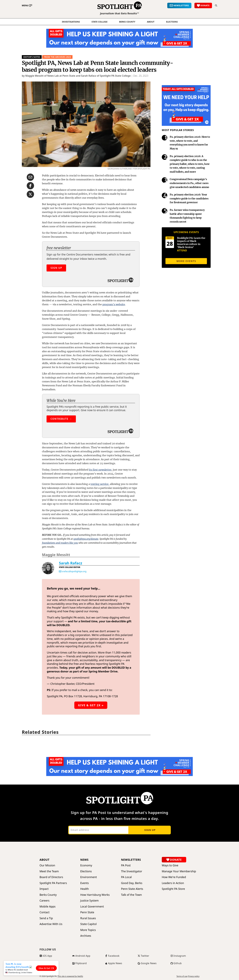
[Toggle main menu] (27, 5)
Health (85, 889)
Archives (86, 936)
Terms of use (182, 976)
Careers (44, 901)
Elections (86, 871)
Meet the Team (49, 871)
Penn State (87, 912)
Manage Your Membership (179, 871)
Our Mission (47, 865)
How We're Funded (174, 877)
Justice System (89, 901)
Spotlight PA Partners (53, 883)
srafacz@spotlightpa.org (74, 571)
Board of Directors (51, 877)
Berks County (127, 22)
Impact (44, 889)
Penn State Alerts (132, 889)
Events (85, 883)
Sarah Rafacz (71, 563)
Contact (44, 912)
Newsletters (131, 860)
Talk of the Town (131, 895)
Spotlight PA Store (173, 889)
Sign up (150, 830)
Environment (89, 877)
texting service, (100, 484)
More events (186, 261)
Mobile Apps (48, 906)
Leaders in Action (173, 883)
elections (172, 22)
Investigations (71, 22)
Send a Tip (46, 918)
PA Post (126, 865)
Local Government (92, 906)
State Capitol (88, 924)
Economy (86, 865)
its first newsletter (100, 470)
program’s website (114, 304)
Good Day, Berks (132, 883)
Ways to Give (170, 865)
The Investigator (132, 871)
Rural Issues (88, 918)
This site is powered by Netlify (70, 976)
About (151, 22)
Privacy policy (194, 976)
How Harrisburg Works (95, 895)
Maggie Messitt (56, 555)
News (84, 860)
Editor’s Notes (32, 57)
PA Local (126, 877)
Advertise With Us (51, 924)
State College (100, 22)
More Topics (88, 930)
